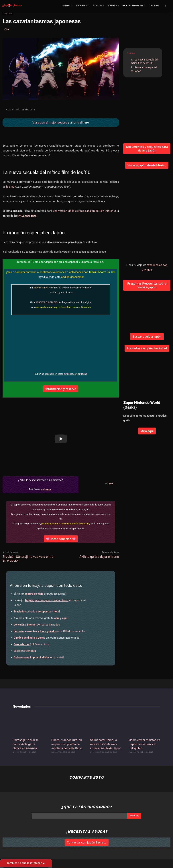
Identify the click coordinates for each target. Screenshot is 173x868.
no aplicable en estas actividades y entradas (64, 374)
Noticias (8, 13)
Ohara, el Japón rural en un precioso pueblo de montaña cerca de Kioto (67, 744)
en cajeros (54, 600)
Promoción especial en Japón (144, 69)
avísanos (46, 489)
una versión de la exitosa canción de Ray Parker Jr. (85, 211)
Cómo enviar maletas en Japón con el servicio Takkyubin (145, 744)
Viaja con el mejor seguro (50, 122)
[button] (166, 6)
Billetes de (25, 651)
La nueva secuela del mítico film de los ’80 (144, 61)
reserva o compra (47, 302)
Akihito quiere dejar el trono (99, 557)
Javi (111, 483)
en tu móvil (39, 657)
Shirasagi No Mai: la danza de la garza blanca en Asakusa (26, 744)
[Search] (134, 816)
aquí (57, 618)
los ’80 (10, 187)
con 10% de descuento (49, 631)
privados (37, 612)
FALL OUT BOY (27, 216)
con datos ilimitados (37, 625)
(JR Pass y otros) (32, 644)
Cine (7, 29)
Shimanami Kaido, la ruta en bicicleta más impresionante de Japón (106, 744)
